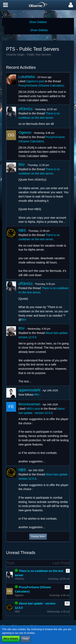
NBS (22, 230)
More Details (11, 639)
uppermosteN (29, 390)
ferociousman (29, 404)
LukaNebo (27, 77)
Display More (38, 536)
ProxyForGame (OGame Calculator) (41, 86)
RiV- (22, 165)
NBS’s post (33, 409)
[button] (5, 5)
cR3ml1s (26, 109)
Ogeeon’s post (35, 81)
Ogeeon (25, 133)
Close (25, 639)
